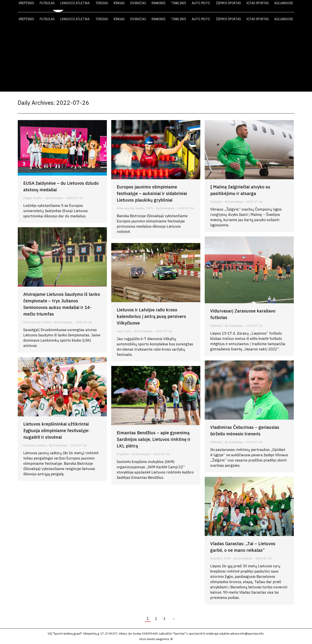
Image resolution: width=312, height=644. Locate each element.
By (54, 198)
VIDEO (235, 6)
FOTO (252, 6)
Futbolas (216, 202)
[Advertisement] (156, 59)
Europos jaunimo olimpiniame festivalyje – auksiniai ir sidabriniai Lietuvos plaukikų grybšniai (152, 193)
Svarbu (38, 198)
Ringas (28, 198)
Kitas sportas (126, 208)
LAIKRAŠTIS (212, 6)
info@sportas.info (252, 634)
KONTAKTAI (273, 6)
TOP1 (149, 208)
